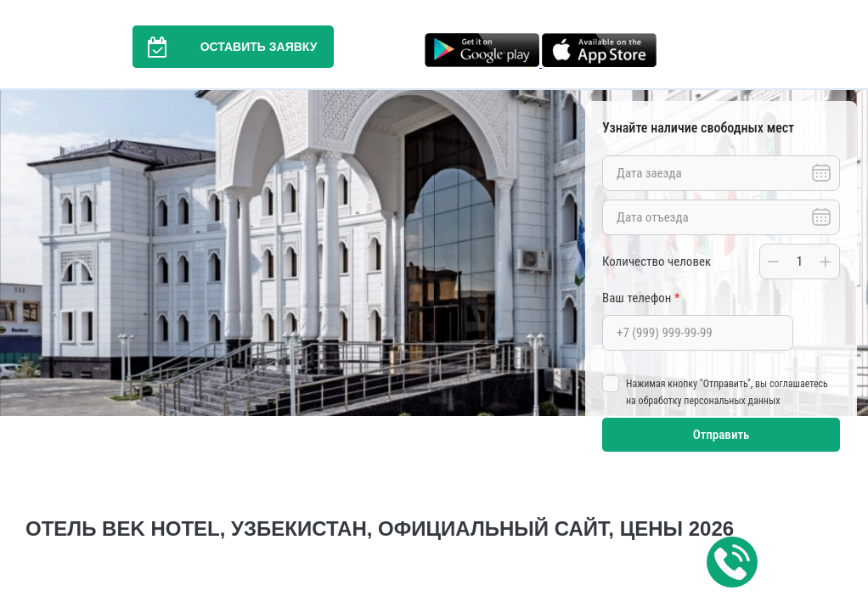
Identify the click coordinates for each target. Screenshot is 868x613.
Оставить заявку (225, 47)
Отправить (721, 435)
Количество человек (657, 262)
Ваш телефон (641, 298)
